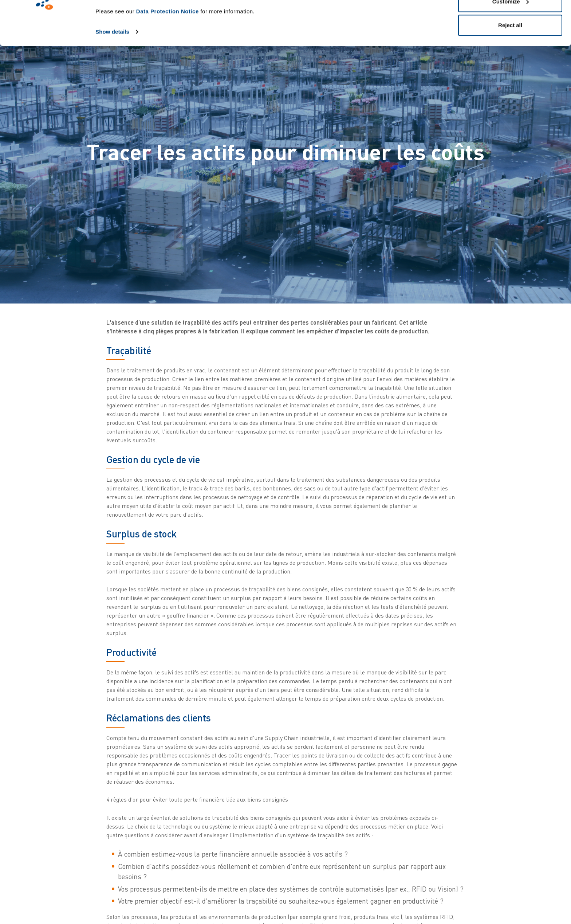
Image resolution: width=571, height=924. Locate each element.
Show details (112, 73)
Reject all (510, 67)
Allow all (510, 19)
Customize (511, 43)
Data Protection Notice (168, 53)
